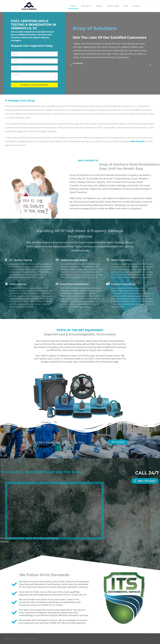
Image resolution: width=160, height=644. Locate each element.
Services (86, 6)
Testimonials (113, 6)
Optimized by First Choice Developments (21, 639)
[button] (71, 65)
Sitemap (149, 639)
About (99, 6)
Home (73, 6)
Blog (126, 6)
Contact (137, 6)
